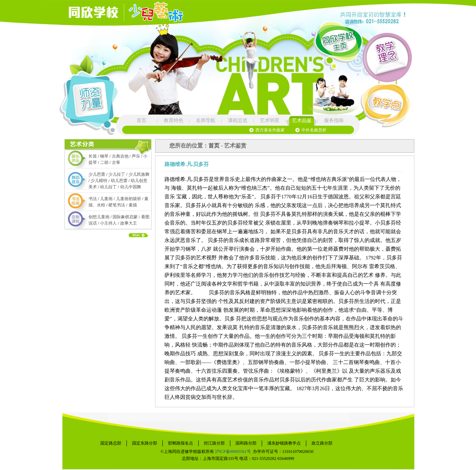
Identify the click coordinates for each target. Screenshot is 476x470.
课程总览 (238, 120)
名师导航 (206, 120)
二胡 (104, 162)
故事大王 (129, 223)
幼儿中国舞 (131, 187)
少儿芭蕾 (97, 174)
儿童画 (106, 199)
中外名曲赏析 (314, 130)
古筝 (116, 162)
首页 (141, 120)
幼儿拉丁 (108, 187)
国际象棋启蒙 (125, 217)
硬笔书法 (117, 205)
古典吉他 (120, 156)
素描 (133, 205)
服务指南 (334, 120)
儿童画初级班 (129, 199)
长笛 (93, 156)
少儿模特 (99, 181)
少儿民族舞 (139, 174)
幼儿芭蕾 (119, 181)
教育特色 (174, 120)
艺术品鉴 (302, 120)
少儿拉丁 (117, 174)
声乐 (136, 156)
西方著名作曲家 (270, 130)
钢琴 (104, 156)
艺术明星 (270, 120)
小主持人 (108, 223)
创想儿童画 (99, 217)
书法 (93, 199)
